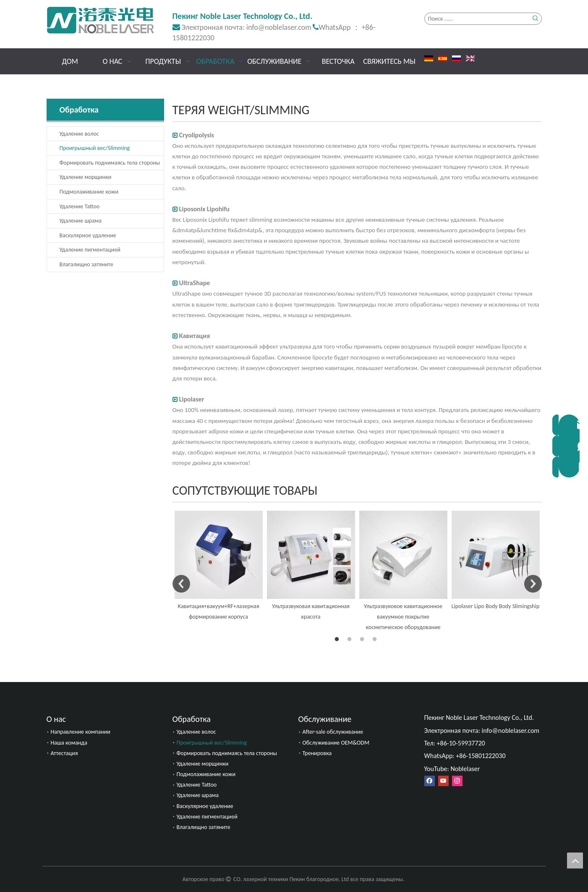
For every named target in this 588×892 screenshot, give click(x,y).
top (575, 861)
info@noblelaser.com (279, 27)
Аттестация (64, 753)
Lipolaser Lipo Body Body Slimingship (496, 606)
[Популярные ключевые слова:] (536, 19)
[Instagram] (457, 781)
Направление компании (81, 732)
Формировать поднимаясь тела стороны (110, 163)
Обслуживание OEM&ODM (336, 743)
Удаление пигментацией (90, 250)
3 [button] (363, 640)
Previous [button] (181, 584)
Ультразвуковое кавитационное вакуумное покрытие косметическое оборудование (403, 617)
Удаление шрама (81, 221)
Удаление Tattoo (80, 206)
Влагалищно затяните (86, 264)
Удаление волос (79, 134)
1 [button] (338, 640)
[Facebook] (430, 781)
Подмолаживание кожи (89, 192)
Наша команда (69, 743)
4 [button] (376, 640)
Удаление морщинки (86, 177)
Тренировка (317, 753)
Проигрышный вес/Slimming (95, 148)
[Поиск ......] (477, 19)
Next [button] (533, 584)
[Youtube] (443, 781)
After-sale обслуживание (333, 732)
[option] (219, 566)
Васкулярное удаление (88, 235)
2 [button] (351, 640)
